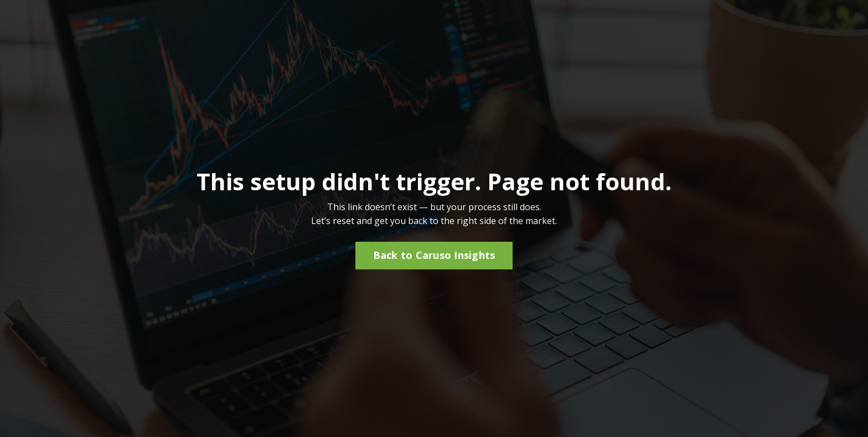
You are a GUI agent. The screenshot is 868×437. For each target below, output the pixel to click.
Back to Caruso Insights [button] (434, 255)
